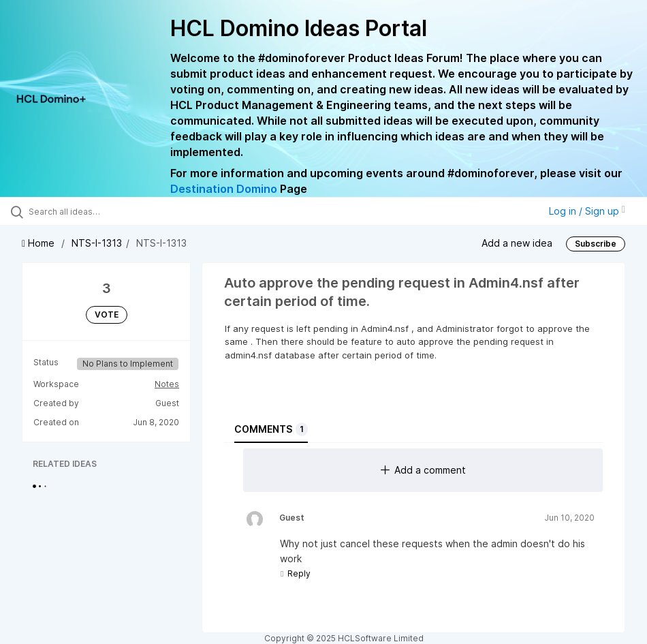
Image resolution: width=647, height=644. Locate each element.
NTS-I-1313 (97, 243)
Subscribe (596, 244)
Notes (167, 384)
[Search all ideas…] (92, 211)
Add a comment (423, 470)
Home (40, 243)
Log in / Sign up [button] (587, 211)
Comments (271, 429)
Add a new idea (517, 243)
